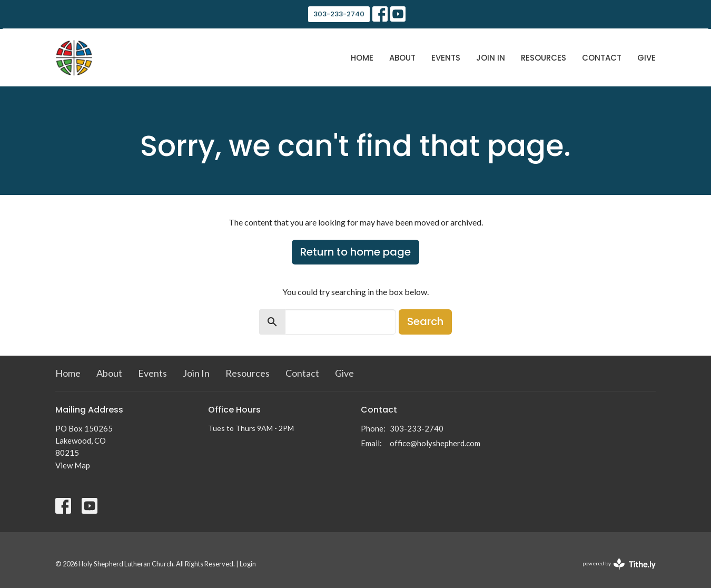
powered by (619, 564)
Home (362, 58)
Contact (602, 58)
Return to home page (355, 252)
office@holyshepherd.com (435, 443)
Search (425, 321)
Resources (544, 58)
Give (646, 58)
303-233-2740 (339, 14)
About (402, 58)
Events (446, 58)
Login (248, 564)
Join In (491, 58)
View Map (73, 465)
